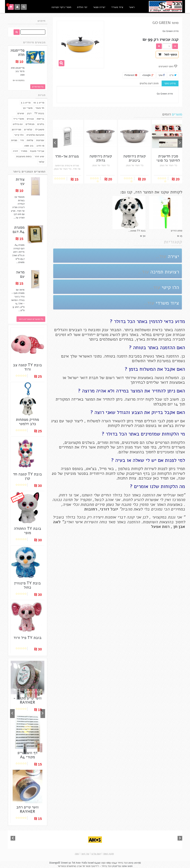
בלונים (41, 124)
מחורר (24, 151)
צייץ (173, 75)
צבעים (30, 119)
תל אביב (81, 866)
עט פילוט (18, 124)
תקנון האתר (108, 854)
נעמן (109, 504)
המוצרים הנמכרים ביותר (29, 172)
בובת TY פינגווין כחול (27, 585)
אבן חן (179, 527)
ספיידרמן (16, 129)
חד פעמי (40, 108)
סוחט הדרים (177, 231)
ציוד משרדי (117, 7)
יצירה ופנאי (99, 7)
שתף (162, 75)
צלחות (30, 140)
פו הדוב (40, 146)
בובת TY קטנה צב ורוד (27, 367)
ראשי (132, 7)
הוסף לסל (168, 54)
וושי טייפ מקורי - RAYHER (27, 700)
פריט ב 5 (26, 103)
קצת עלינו (96, 854)
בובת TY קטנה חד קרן (27, 476)
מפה (77, 854)
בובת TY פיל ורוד (28, 638)
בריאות (40, 119)
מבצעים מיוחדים (34, 42)
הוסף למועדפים (166, 66)
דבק (29, 113)
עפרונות (40, 140)
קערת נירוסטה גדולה (101, 158)
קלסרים (28, 129)
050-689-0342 (109, 863)
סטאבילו (40, 129)
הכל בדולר (123, 863)
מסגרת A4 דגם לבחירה (19, 232)
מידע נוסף (170, 83)
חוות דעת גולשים (149, 83)
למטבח (131, 23)
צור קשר (85, 854)
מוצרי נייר (19, 119)
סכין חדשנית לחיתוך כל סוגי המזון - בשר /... (168, 160)
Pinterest (131, 75)
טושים (21, 113)
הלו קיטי (19, 135)
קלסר (41, 162)
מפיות (14, 140)
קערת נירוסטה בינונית (134, 158)
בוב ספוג (29, 146)
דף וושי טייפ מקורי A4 (27, 755)
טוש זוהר (39, 156)
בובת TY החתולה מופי (28, 531)
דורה (15, 151)
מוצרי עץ (28, 108)
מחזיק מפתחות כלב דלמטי (27, 422)
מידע (119, 23)
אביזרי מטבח (37, 151)
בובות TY (39, 113)
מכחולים (30, 124)
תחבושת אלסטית (35, 135)
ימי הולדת (82, 7)
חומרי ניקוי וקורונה (61, 7)
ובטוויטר (62, 866)
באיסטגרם (72, 866)
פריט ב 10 (39, 103)
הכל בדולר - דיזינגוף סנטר (99, 866)
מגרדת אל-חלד (67, 156)
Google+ (148, 75)
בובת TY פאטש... (137, 231)
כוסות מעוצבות (24, 156)
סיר (22, 140)
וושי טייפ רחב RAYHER (27, 809)
